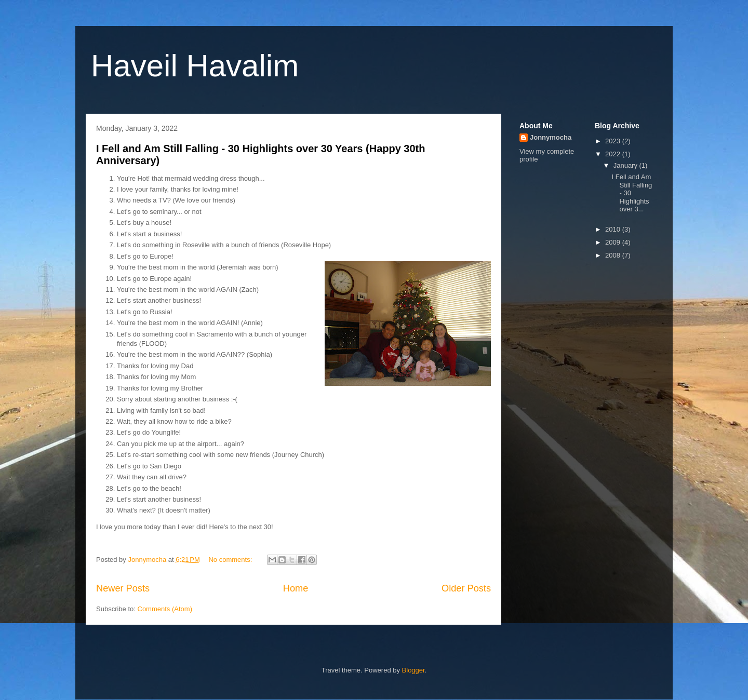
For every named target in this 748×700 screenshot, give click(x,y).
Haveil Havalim (195, 66)
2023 (614, 141)
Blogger (413, 670)
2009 (614, 242)
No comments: (231, 560)
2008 (614, 255)
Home (296, 588)
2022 (614, 154)
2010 (614, 229)
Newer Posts (123, 588)
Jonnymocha (551, 137)
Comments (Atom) (165, 609)
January (626, 165)
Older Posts (466, 588)
